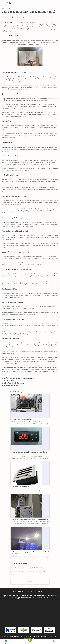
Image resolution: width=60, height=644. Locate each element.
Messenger (42, 642)
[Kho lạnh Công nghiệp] (18, 571)
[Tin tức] (14, 567)
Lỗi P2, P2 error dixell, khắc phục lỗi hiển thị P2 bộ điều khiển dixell (30, 519)
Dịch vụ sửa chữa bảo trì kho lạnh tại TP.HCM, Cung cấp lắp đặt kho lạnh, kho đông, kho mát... (34, 636)
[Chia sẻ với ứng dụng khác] (23, 17)
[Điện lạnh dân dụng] (37, 567)
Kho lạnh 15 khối (6, 77)
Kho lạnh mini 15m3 (7, 293)
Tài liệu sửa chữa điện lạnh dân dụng (22, 419)
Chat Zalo (18, 642)
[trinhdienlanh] (24, 567)
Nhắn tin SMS (54, 642)
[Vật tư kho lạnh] (40, 571)
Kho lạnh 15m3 (6, 147)
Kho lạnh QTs (33, 638)
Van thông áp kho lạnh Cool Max (21, 487)
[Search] (58, 3)
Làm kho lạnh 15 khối (8, 23)
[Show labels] (14, 575)
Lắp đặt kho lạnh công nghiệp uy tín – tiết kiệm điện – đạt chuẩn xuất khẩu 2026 (31, 553)
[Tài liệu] (30, 571)
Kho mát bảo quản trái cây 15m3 (10, 222)
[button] (55, 3)
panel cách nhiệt (17, 188)
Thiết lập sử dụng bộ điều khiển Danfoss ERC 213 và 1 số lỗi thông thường (30, 453)
